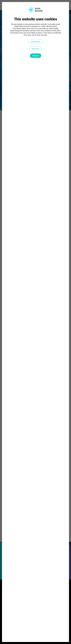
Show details (36, 42)
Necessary (36, 49)
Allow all (36, 56)
